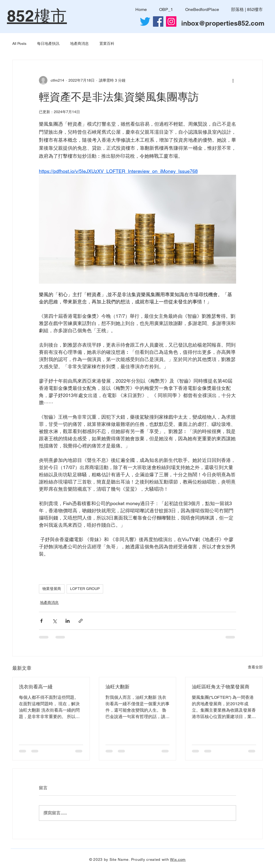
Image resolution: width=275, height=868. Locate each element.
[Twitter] (145, 21)
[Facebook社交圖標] (158, 21)
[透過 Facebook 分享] (41, 621)
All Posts (19, 43)
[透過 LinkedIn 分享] (68, 621)
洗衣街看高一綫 (36, 687)
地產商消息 (79, 43)
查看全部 (255, 667)
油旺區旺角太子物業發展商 (221, 687)
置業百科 (107, 43)
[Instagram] (171, 21)
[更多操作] (233, 80)
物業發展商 (52, 589)
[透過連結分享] (81, 621)
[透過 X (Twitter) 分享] (54, 621)
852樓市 (37, 16)
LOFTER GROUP (85, 589)
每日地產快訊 (48, 43)
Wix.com (178, 859)
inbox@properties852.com (223, 23)
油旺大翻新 (118, 687)
